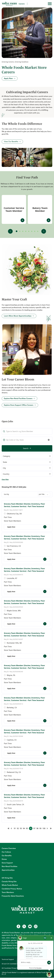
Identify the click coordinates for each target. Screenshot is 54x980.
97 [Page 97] (34, 828)
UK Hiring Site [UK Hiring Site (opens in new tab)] (7, 878)
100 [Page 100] (44, 828)
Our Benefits (7, 856)
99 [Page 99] (40, 828)
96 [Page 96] (31, 828)
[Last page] (51, 828)
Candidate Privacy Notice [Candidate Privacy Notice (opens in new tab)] (12, 889)
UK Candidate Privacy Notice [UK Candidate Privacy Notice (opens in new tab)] (12, 968)
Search (26, 448)
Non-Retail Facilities (9, 866)
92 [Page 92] (18, 828)
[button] (49, 440)
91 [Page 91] (15, 828)
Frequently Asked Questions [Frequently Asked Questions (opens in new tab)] (13, 896)
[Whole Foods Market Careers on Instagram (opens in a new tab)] (36, 926)
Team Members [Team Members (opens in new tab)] (8, 892)
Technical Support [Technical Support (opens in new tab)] (8, 959)
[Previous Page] (12, 828)
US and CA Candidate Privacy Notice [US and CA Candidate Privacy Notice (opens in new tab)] (14, 964)
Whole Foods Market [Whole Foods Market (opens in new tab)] (10, 885)
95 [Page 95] (27, 828)
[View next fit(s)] (44, 231)
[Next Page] (48, 828)
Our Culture (6, 852)
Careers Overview (9, 848)
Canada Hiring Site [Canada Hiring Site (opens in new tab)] (9, 882)
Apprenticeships (8, 870)
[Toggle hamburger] (50, 4)
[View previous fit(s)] (10, 231)
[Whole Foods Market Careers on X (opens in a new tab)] (24, 926)
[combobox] (27, 440)
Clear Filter (5, 479)
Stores (4, 859)
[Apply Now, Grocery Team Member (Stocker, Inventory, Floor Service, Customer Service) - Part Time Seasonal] (27, 527)
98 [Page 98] (37, 828)
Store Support (7, 863)
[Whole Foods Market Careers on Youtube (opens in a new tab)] (30, 926)
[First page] (9, 828)
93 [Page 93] (21, 828)
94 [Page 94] (24, 828)
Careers (22, 4)
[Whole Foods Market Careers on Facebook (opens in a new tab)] (18, 926)
